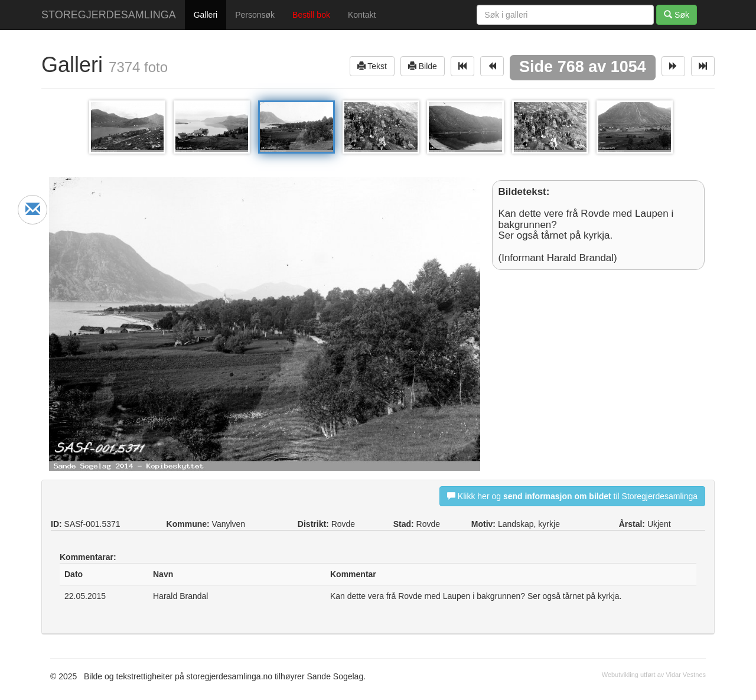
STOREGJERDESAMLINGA (109, 15)
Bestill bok (311, 15)
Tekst (372, 66)
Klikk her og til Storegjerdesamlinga (572, 496)
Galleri (206, 15)
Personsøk (255, 15)
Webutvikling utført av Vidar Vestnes (654, 675)
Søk (677, 14)
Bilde (423, 66)
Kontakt (362, 15)
